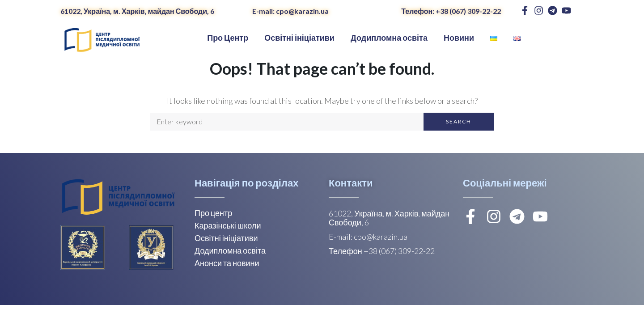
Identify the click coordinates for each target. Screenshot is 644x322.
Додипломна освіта (230, 250)
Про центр (213, 213)
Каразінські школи (228, 225)
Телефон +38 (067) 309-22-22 (382, 251)
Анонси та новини (227, 263)
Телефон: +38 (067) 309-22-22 (451, 11)
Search (459, 121)
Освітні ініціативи (226, 238)
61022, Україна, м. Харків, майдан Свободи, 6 (137, 11)
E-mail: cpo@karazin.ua (290, 11)
